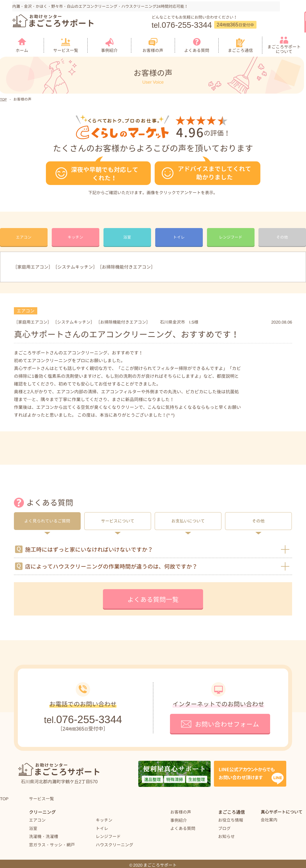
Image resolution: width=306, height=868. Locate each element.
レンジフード (108, 833)
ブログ (224, 825)
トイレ (102, 825)
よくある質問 (183, 826)
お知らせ (226, 834)
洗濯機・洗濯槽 (44, 833)
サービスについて (118, 518)
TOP (4, 796)
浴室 (33, 825)
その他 (258, 518)
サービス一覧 (41, 796)
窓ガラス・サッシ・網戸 (52, 842)
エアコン (37, 817)
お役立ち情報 (231, 817)
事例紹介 (179, 817)
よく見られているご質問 (47, 518)
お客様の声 (181, 809)
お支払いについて (188, 518)
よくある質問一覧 (153, 597)
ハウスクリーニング (114, 842)
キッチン (104, 817)
